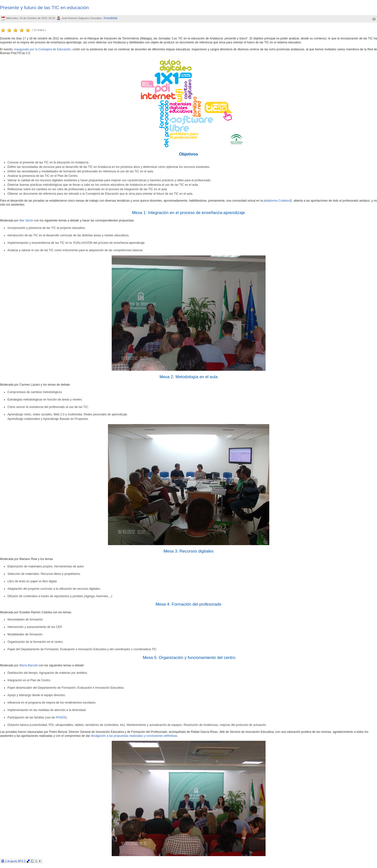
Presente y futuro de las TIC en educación (44, 8)
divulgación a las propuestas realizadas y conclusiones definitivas (134, 736)
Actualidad (110, 18)
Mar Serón (26, 220)
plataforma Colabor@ (278, 201)
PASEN (61, 717)
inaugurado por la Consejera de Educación (42, 49)
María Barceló (29, 665)
